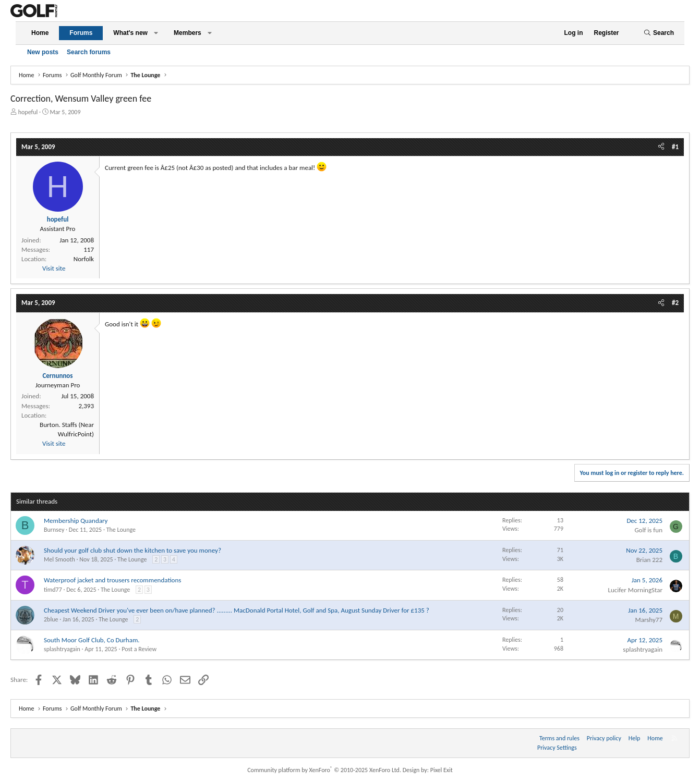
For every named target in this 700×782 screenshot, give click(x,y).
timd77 (53, 590)
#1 (675, 147)
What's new (130, 33)
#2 (675, 303)
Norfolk (84, 259)
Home (40, 33)
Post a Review (139, 649)
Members (188, 33)
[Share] (661, 147)
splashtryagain (62, 649)
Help (635, 738)
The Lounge (121, 530)
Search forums (89, 52)
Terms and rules (559, 738)
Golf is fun (648, 530)
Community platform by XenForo (324, 770)
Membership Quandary (76, 521)
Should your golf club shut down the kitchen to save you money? (132, 550)
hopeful (28, 112)
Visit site (54, 268)
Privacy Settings (557, 748)
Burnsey (54, 530)
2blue (51, 619)
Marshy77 (649, 620)
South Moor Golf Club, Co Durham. (92, 640)
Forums (81, 33)
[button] (156, 33)
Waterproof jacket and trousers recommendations (112, 580)
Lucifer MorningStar (635, 590)
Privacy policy (604, 738)
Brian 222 (649, 560)
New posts (43, 52)
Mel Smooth (59, 559)
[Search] (659, 33)
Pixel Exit (442, 770)
